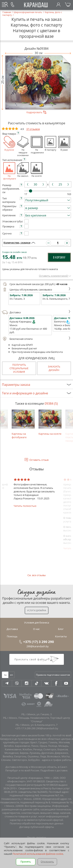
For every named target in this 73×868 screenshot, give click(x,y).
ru (5, 675)
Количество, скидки (17, 243)
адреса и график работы (57, 760)
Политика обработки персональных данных (37, 823)
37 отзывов (33, 129)
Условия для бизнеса (37, 623)
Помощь (12, 636)
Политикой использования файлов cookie (38, 854)
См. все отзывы (37, 575)
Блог (61, 629)
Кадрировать (36, 112)
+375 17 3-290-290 (25, 728)
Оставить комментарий (55, 276)
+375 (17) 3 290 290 (39, 642)
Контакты (61, 636)
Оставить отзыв (39, 460)
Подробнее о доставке (54, 770)
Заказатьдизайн (54, 368)
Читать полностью (25, 506)
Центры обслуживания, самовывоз (36, 290)
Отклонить (47, 862)
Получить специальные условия (19, 368)
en (11, 675)
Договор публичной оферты (37, 827)
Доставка (36, 312)
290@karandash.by (38, 646)
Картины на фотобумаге (23, 424)
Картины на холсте (50, 423)
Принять (26, 862)
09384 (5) (51, 404)
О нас (36, 629)
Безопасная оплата (36, 339)
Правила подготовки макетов (53, 675)
